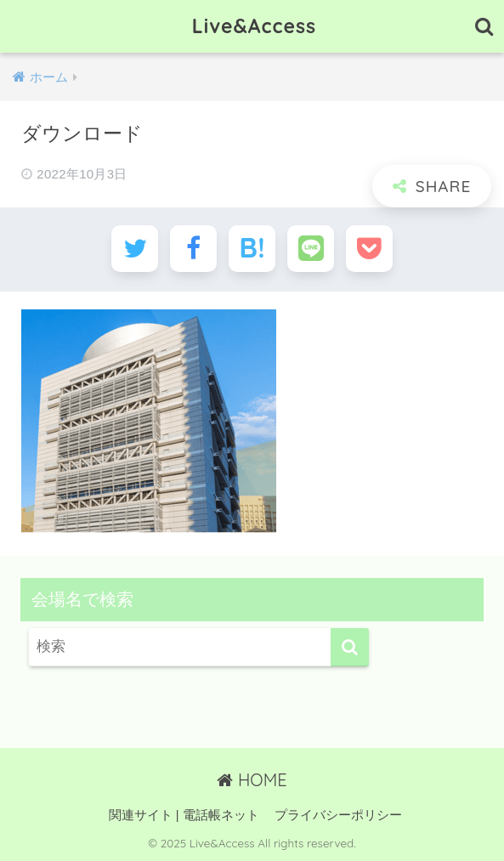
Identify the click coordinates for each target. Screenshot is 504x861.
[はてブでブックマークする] (252, 249)
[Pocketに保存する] (369, 249)
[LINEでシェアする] (311, 249)
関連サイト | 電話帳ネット (184, 815)
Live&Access (254, 26)
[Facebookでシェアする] (193, 249)
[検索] (350, 647)
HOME (252, 780)
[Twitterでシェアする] (135, 249)
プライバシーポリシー (338, 815)
